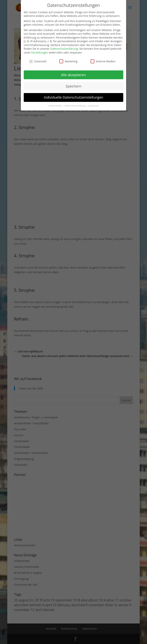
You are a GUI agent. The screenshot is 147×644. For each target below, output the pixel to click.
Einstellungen (40, 52)
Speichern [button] (73, 86)
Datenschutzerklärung (64, 49)
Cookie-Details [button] (55, 106)
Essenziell (38, 61)
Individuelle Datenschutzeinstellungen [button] (73, 97)
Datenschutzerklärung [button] (75, 106)
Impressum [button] (94, 106)
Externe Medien (103, 61)
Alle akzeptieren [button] (73, 75)
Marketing (68, 61)
